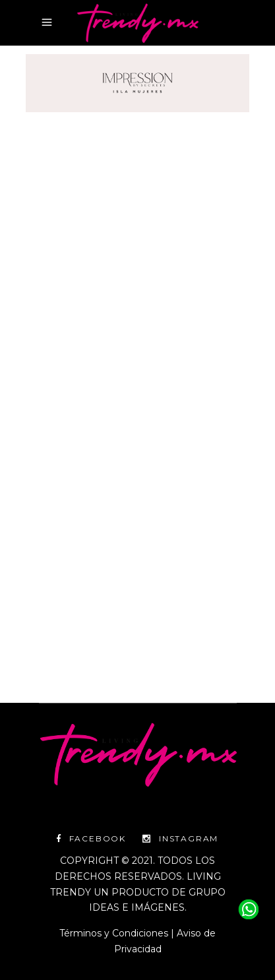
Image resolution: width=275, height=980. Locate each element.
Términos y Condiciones (114, 933)
